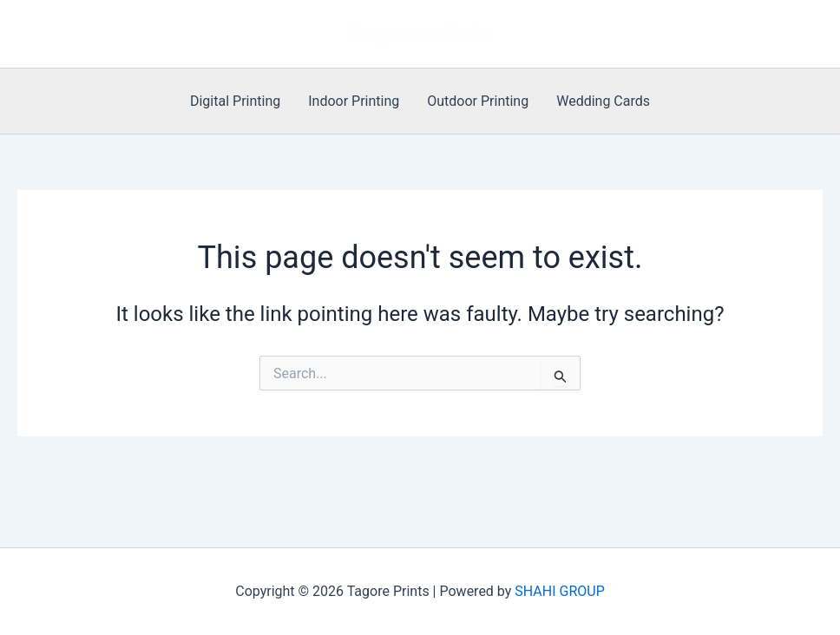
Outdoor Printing (478, 101)
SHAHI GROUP (559, 591)
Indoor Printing (354, 101)
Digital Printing (235, 101)
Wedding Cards (603, 101)
